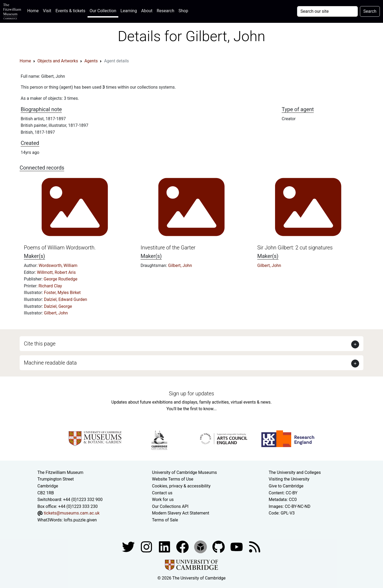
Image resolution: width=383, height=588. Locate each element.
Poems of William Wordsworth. (60, 248)
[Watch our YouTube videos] (237, 546)
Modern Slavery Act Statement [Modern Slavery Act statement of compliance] (181, 513)
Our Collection (103, 11)
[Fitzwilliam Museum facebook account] (165, 546)
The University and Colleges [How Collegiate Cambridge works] (295, 472)
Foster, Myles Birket (62, 293)
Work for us (163, 500)
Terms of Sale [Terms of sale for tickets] (165, 520)
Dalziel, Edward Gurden (66, 299)
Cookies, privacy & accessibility (181, 486)
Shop (183, 11)
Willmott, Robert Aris (56, 272)
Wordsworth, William (58, 265)
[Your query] (327, 11)
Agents (91, 61)
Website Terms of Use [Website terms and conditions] (173, 479)
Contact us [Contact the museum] (162, 493)
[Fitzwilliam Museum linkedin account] (183, 546)
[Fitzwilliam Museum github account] (219, 546)
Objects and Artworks (58, 61)
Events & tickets (70, 11)
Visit (47, 11)
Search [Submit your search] (370, 11)
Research (166, 11)
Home (34, 10)
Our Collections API (170, 506)
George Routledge (61, 279)
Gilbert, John (56, 313)
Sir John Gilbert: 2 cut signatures (295, 248)
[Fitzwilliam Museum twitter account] (129, 546)
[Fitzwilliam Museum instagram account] (147, 546)
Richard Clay (50, 286)
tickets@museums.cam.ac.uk (72, 513)
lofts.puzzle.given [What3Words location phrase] (80, 520)
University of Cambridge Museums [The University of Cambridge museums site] (184, 472)
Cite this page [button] (40, 344)
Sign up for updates (192, 394)
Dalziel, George (58, 306)
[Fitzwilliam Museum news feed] (255, 546)
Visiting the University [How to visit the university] (289, 479)
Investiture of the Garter (168, 248)
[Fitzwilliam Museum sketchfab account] (201, 546)
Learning (129, 11)
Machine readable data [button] (50, 363)
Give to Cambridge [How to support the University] (286, 486)
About (147, 11)
